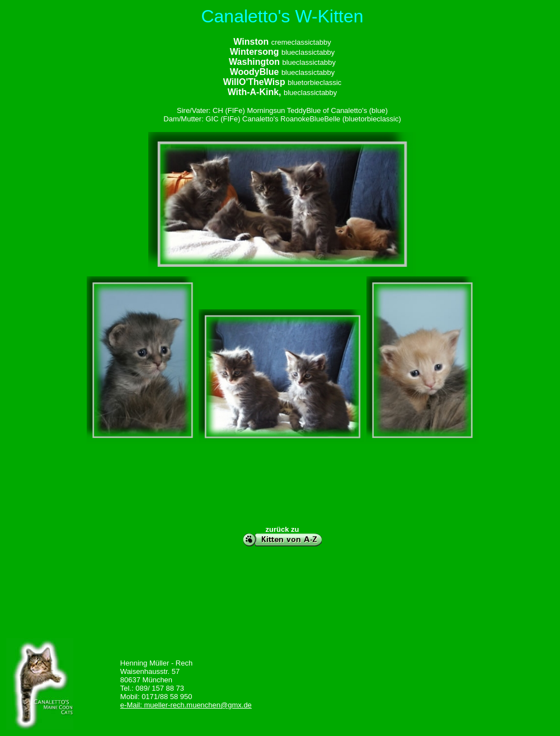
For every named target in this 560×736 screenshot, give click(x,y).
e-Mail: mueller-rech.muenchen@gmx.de (186, 705)
